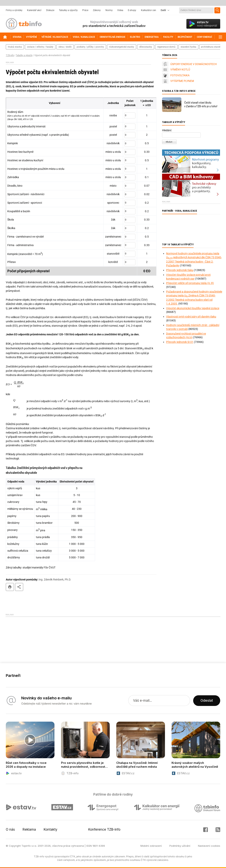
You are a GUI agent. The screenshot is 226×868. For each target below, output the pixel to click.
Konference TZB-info (104, 829)
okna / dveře (65, 47)
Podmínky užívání (180, 846)
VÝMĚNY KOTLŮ (180, 70)
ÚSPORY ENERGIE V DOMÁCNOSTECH (194, 64)
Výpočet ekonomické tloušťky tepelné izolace (193, 308)
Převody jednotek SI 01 (180, 342)
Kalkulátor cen (149, 10)
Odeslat (207, 701)
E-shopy (132, 10)
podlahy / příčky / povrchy (90, 47)
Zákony (97, 10)
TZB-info (10, 55)
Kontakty (51, 829)
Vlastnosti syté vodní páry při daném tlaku (191, 317)
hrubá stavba (15, 47)
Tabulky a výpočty (68, 10)
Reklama (29, 829)
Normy (109, 10)
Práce (85, 10)
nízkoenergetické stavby (122, 47)
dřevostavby (146, 47)
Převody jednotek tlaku (180, 270)
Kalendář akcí (34, 10)
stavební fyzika (188, 47)
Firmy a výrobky (14, 10)
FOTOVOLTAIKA (180, 75)
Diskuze (50, 10)
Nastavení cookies (209, 846)
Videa (120, 10)
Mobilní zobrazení (151, 846)
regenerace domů (166, 47)
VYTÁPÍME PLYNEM (182, 81)
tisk (10, 587)
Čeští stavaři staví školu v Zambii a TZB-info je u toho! (201, 104)
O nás (10, 829)
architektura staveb (211, 47)
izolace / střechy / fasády (40, 47)
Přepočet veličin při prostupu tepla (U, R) (190, 283)
